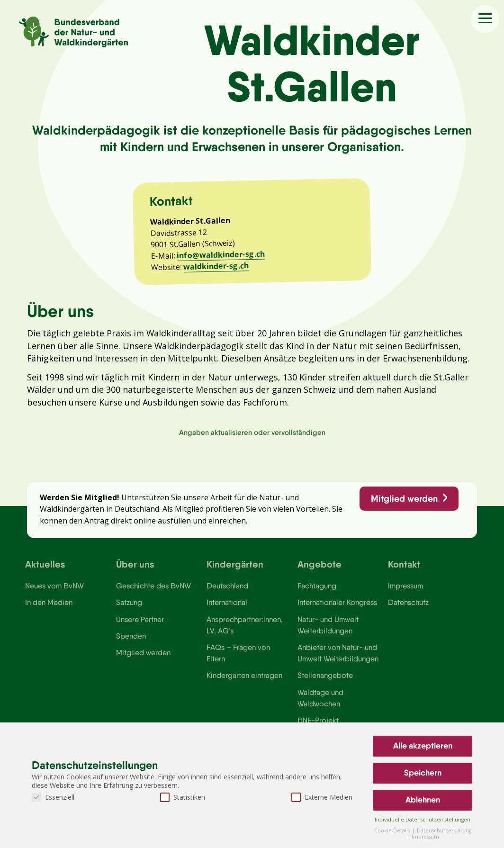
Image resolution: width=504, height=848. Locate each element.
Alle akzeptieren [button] (423, 746)
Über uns (135, 570)
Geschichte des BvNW (154, 592)
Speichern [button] (423, 773)
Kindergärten (235, 570)
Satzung (129, 609)
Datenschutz (409, 609)
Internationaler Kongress (338, 609)
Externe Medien (322, 797)
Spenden (131, 643)
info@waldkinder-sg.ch (222, 257)
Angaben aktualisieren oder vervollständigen (252, 437)
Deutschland (228, 592)
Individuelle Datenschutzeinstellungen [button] (423, 820)
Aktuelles (45, 570)
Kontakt (404, 570)
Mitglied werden (404, 504)
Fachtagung (317, 592)
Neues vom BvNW (55, 592)
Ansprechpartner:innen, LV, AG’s (245, 631)
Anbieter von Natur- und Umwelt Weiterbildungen (338, 660)
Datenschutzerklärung (444, 830)
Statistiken (183, 797)
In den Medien (49, 609)
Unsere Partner (140, 626)
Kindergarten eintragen (245, 683)
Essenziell (53, 797)
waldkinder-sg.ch (217, 269)
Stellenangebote (325, 683)
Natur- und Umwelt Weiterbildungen (328, 631)
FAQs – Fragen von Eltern (238, 660)
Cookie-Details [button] (393, 830)
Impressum (406, 592)
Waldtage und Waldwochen (320, 705)
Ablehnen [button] (423, 800)
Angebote (319, 570)
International (227, 609)
